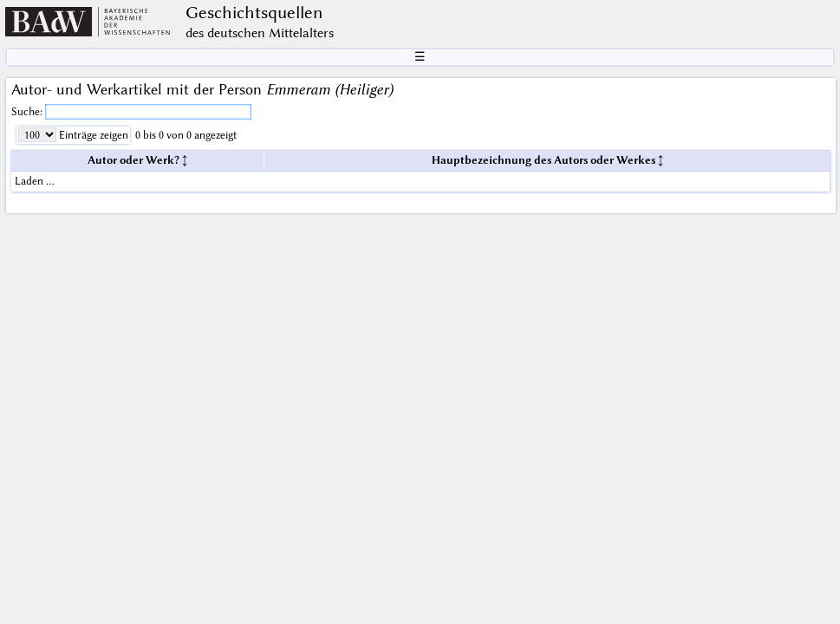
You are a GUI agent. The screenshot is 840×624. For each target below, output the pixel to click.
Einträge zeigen (92, 135)
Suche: (28, 111)
